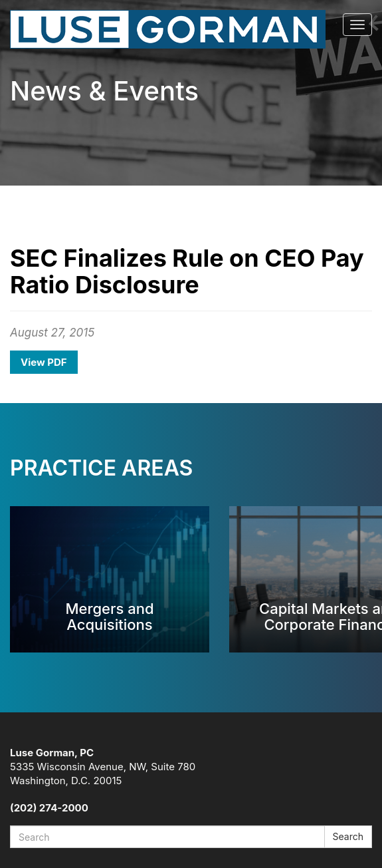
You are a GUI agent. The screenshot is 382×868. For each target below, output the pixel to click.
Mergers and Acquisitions (109, 616)
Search (348, 836)
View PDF (44, 362)
